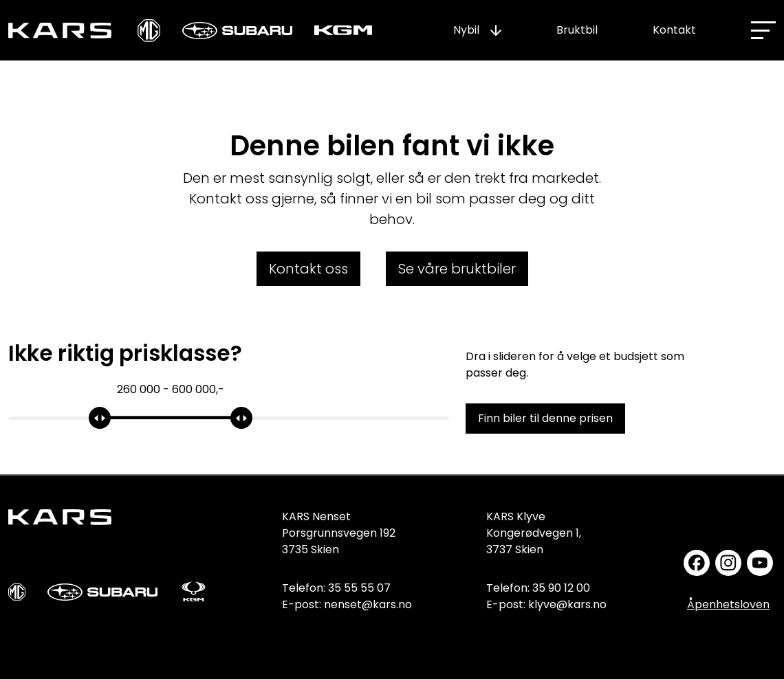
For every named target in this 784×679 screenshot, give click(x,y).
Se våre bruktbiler (457, 269)
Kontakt (674, 30)
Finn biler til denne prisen (545, 418)
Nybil (466, 30)
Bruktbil (577, 30)
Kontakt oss (308, 269)
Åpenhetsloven (728, 604)
